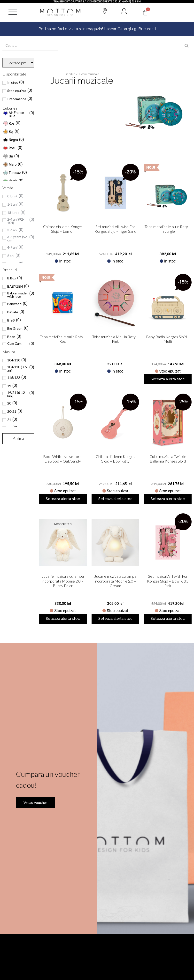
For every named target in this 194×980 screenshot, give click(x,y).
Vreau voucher (33, 828)
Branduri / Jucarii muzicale (82, 74)
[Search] (186, 46)
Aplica (18, 438)
